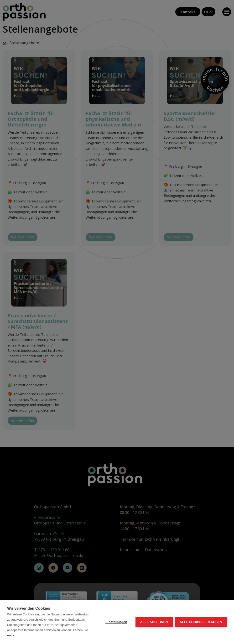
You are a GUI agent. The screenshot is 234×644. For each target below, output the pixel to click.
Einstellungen (116, 622)
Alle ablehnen (154, 622)
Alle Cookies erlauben (201, 622)
